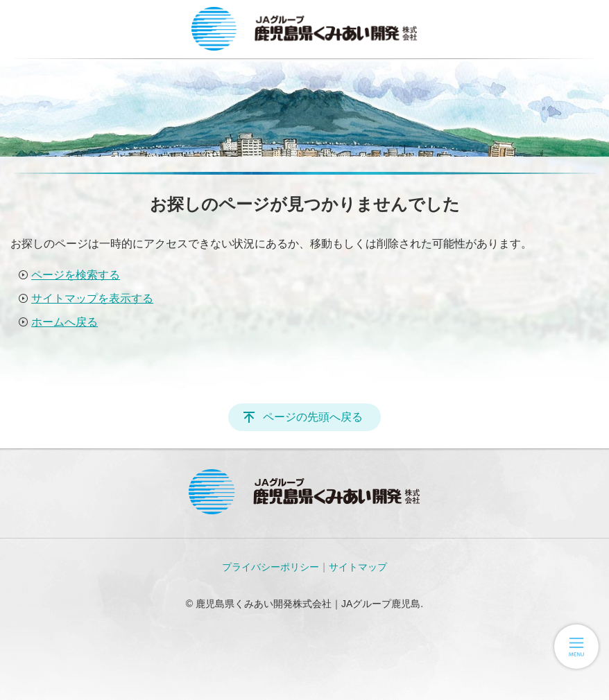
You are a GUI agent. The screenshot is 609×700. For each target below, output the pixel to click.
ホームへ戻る (65, 322)
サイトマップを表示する (92, 298)
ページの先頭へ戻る (313, 417)
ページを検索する (76, 275)
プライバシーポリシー (271, 567)
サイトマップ (358, 567)
